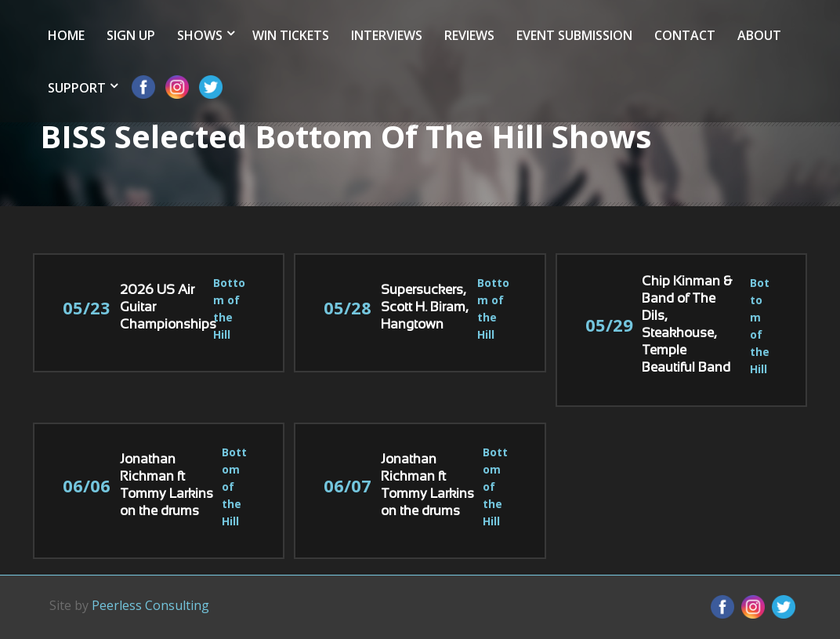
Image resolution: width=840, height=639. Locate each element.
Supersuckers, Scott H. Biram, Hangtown (424, 308)
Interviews (387, 35)
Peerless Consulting (150, 605)
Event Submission (574, 35)
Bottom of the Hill (234, 487)
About (759, 35)
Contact (685, 35)
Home (66, 35)
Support (77, 88)
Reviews (469, 35)
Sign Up (131, 35)
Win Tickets (291, 35)
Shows (200, 35)
